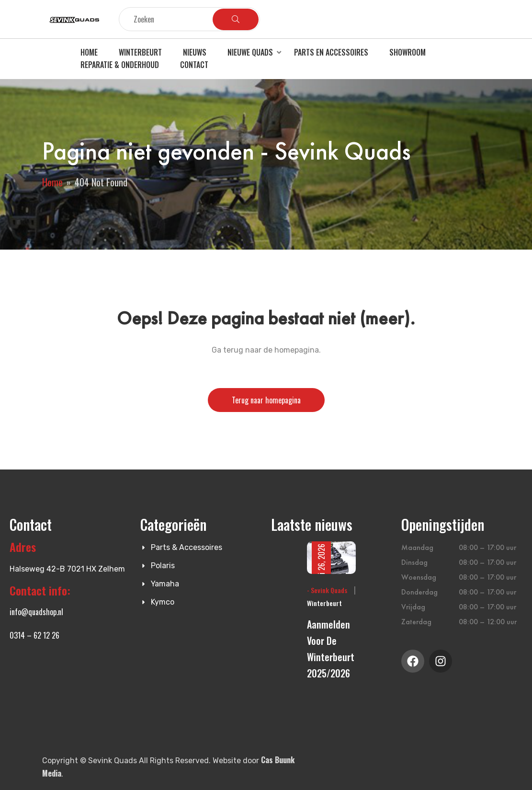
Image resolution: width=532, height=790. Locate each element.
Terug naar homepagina (266, 400)
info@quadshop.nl (36, 612)
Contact (194, 65)
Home (89, 52)
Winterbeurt (140, 52)
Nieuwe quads (250, 52)
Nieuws (195, 52)
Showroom (407, 52)
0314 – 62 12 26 (34, 635)
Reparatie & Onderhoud (120, 65)
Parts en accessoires (331, 52)
